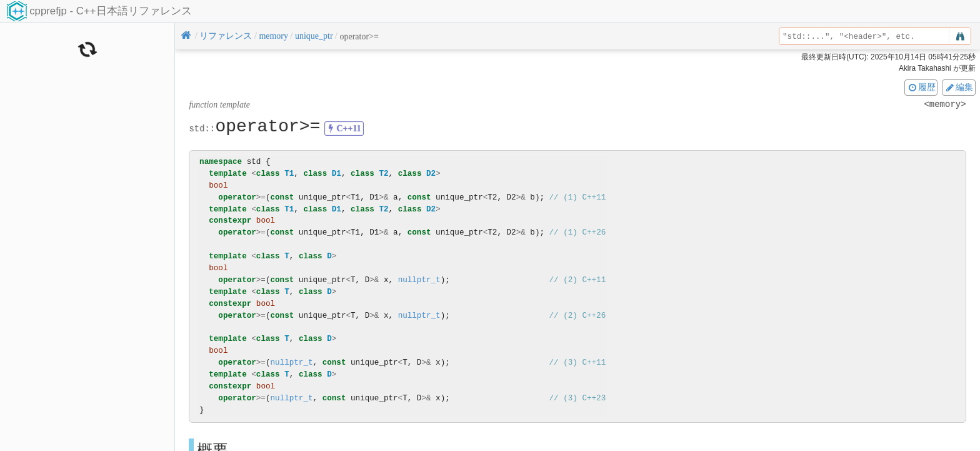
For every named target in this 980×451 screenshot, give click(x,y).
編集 (959, 87)
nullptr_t (419, 280)
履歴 (921, 87)
